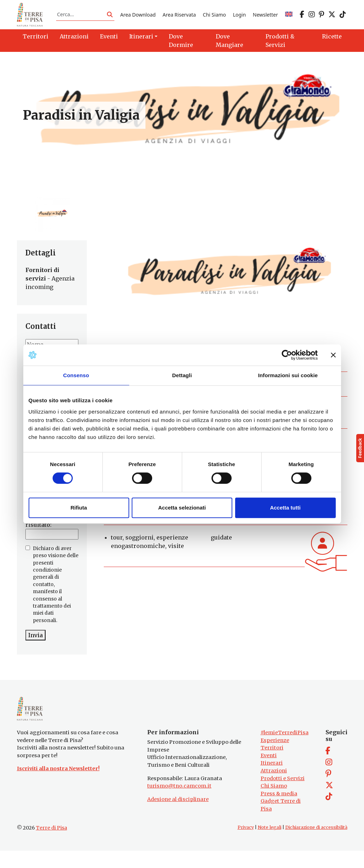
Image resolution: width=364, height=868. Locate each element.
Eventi (269, 773)
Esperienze (275, 758)
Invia (35, 644)
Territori (272, 765)
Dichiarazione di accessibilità (316, 845)
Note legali (270, 845)
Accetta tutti (285, 508)
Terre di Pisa (52, 845)
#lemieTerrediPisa (285, 750)
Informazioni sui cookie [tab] (288, 375)
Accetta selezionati (182, 508)
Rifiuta (79, 508)
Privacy (246, 845)
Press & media (279, 811)
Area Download (138, 19)
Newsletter (265, 19)
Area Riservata (179, 19)
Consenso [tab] (76, 375)
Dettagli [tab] (182, 375)
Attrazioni (274, 788)
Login (240, 19)
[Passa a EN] (289, 19)
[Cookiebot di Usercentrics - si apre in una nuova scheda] (287, 355)
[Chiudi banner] (333, 355)
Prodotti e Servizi (283, 796)
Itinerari (272, 780)
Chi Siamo (214, 19)
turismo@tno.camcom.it (179, 803)
